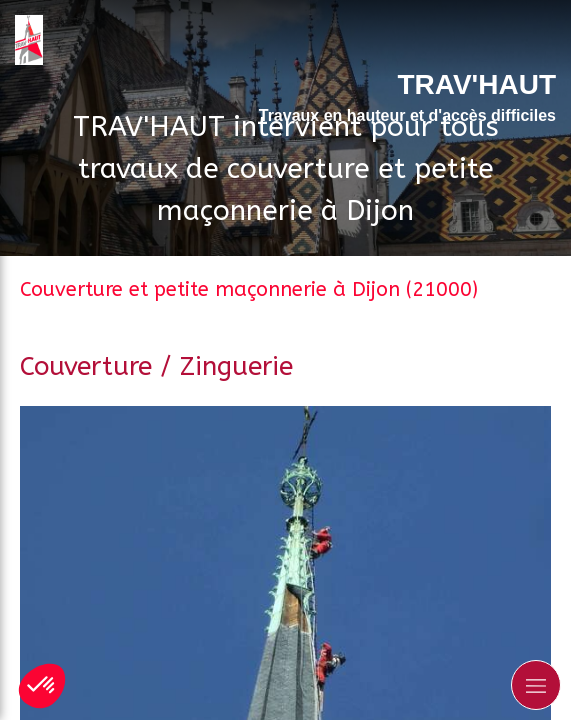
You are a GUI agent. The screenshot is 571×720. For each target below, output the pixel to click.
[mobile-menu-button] (536, 685)
